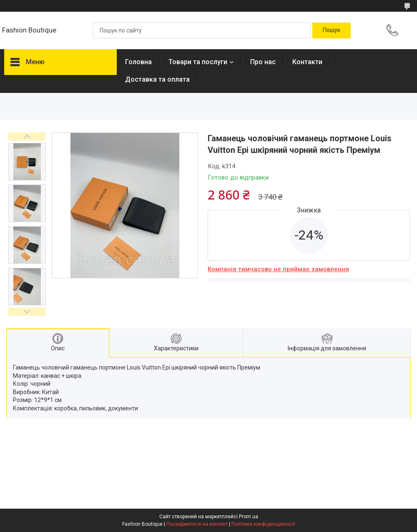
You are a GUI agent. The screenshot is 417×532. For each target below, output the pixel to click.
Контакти (307, 62)
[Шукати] (332, 30)
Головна (138, 62)
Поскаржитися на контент (197, 524)
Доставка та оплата (157, 79)
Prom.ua (249, 517)
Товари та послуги (198, 62)
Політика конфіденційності (263, 524)
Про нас (263, 62)
